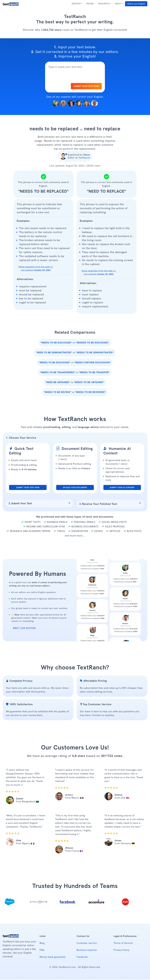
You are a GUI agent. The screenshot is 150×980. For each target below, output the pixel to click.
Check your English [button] (136, 4)
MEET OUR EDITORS (22, 629)
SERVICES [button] (76, 4)
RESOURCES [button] (104, 4)
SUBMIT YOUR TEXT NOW (86, 86)
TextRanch (84, 158)
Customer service (87, 943)
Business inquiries (87, 950)
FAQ (42, 950)
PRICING (90, 4)
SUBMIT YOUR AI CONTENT (122, 488)
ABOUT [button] (118, 4)
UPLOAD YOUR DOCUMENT (75, 488)
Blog (42, 943)
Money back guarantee (53, 957)
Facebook (82, 957)
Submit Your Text (20, 504)
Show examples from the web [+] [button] (36, 269)
